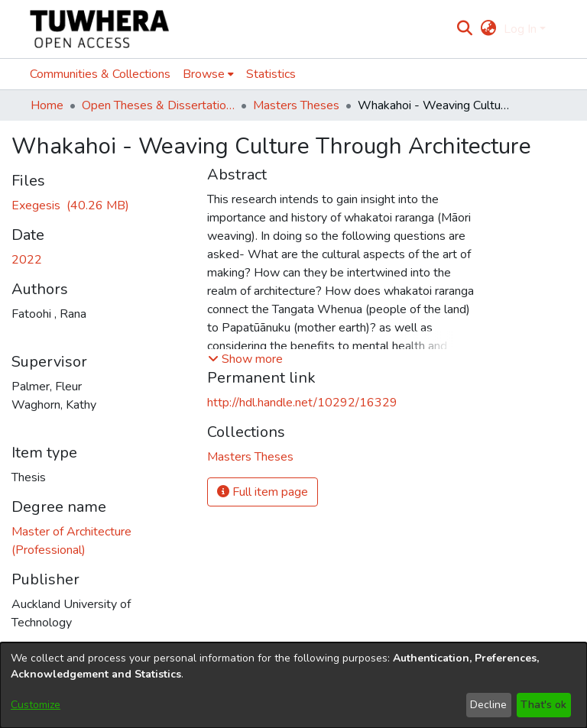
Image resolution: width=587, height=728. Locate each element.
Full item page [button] (263, 492)
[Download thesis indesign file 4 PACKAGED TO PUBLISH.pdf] (70, 205)
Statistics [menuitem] (271, 74)
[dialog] (293, 685)
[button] (245, 359)
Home (47, 105)
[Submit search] (465, 29)
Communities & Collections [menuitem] (100, 74)
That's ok (543, 705)
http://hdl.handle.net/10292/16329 (302, 403)
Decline (488, 705)
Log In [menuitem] (520, 29)
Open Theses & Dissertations (158, 105)
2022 (27, 260)
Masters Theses (296, 105)
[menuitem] (488, 29)
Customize (36, 705)
